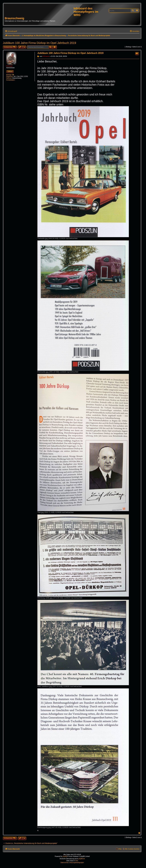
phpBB (65, 856)
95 (13, 75)
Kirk (77, 861)
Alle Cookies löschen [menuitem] (132, 849)
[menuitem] (135, 31)
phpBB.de (82, 859)
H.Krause (9, 66)
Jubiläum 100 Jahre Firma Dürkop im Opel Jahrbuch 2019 (39, 43)
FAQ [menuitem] (120, 849)
